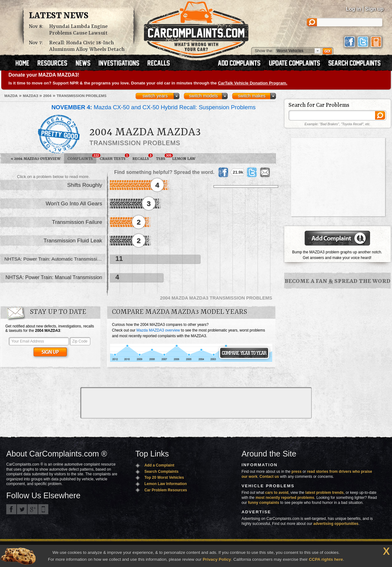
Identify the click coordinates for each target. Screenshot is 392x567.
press (297, 472)
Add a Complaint (159, 465)
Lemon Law (184, 159)
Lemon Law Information (165, 484)
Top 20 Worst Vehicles (164, 478)
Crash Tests (114, 157)
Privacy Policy (217, 559)
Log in (353, 9)
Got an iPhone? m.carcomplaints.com (43, 509)
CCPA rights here (326, 559)
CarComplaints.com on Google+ (33, 509)
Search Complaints (161, 472)
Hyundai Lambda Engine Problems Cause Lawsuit (78, 30)
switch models (203, 96)
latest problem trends (325, 493)
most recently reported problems (285, 498)
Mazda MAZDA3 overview (158, 330)
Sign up (374, 9)
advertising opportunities (336, 524)
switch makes (252, 96)
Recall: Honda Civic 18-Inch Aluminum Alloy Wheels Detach (87, 46)
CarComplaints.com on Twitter (22, 509)
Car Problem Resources (166, 490)
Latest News (59, 16)
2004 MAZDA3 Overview (36, 159)
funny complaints (264, 503)
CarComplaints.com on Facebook (11, 509)
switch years (155, 96)
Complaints (82, 157)
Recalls (142, 157)
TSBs (162, 157)
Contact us (269, 477)
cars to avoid (277, 493)
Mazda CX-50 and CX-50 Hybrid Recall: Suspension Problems (154, 107)
